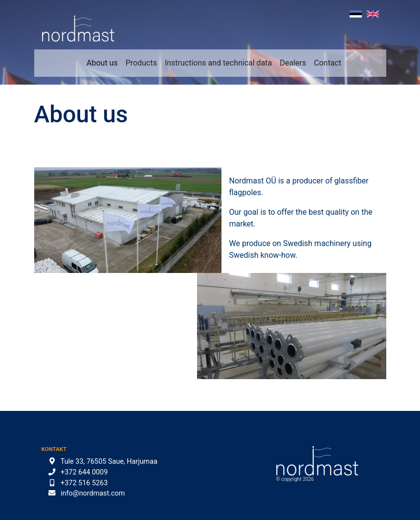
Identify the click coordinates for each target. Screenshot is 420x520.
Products (141, 63)
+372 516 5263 (84, 483)
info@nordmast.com (93, 493)
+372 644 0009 (84, 472)
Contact (328, 63)
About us (102, 63)
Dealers (293, 63)
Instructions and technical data (218, 63)
